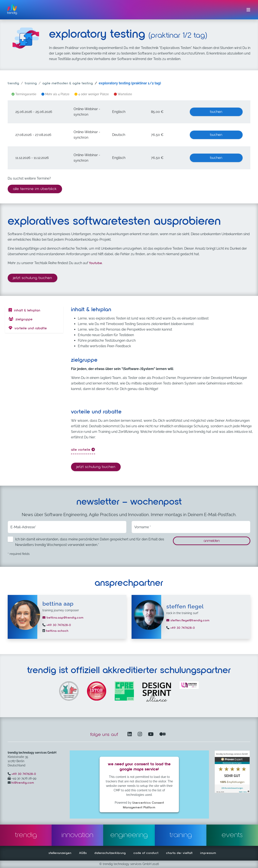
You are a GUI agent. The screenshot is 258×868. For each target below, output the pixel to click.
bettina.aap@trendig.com (63, 618)
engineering (129, 835)
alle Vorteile (83, 450)
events (232, 835)
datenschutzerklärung (110, 853)
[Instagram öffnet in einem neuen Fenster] (141, 735)
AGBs (83, 853)
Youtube (96, 263)
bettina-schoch (57, 631)
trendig (13, 83)
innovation (78, 835)
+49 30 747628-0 (58, 625)
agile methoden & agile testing (68, 83)
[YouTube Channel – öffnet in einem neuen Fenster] (152, 735)
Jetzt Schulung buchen (34, 277)
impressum (208, 853)
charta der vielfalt (179, 853)
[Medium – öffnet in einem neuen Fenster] (163, 735)
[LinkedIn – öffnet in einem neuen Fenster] (130, 735)
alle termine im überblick (35, 189)
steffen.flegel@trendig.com (188, 620)
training (31, 83)
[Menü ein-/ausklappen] (248, 10)
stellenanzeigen (60, 853)
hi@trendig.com (23, 783)
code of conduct (146, 853)
